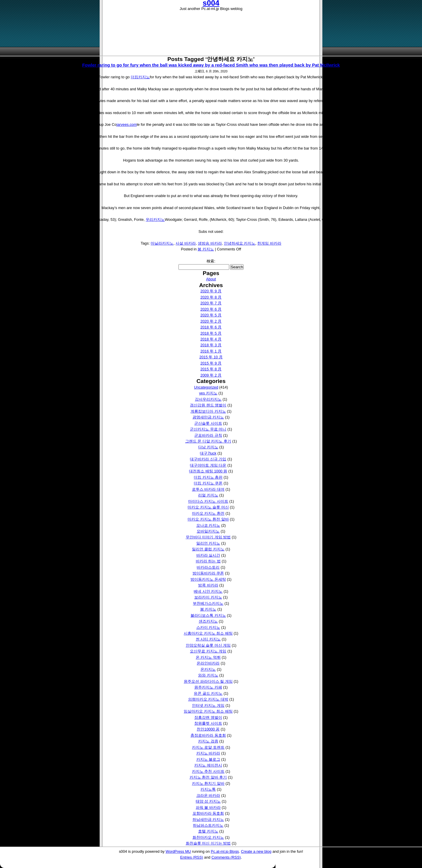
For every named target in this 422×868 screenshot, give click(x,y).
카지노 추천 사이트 (208, 771)
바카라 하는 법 (208, 561)
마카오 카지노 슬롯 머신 (208, 507)
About (211, 279)
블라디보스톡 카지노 (208, 615)
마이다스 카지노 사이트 (208, 501)
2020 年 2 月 (211, 321)
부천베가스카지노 (208, 603)
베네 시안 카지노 (208, 591)
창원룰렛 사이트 (208, 723)
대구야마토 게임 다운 (208, 465)
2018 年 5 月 (211, 333)
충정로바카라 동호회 (208, 735)
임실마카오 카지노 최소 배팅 (208, 711)
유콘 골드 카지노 (208, 693)
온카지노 (208, 669)
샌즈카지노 (208, 621)
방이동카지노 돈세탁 (208, 579)
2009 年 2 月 (211, 375)
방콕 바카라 (208, 585)
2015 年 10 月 (211, 357)
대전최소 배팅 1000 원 (208, 471)
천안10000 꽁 (208, 729)
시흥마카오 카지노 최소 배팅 (208, 633)
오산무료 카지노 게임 (208, 651)
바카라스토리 (208, 567)
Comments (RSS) (226, 857)
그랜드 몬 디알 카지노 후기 (208, 441)
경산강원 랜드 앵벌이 (208, 405)
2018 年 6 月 (211, 327)
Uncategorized (206, 387)
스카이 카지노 (208, 627)
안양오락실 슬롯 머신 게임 (208, 645)
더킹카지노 (140, 77)
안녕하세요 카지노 (240, 243)
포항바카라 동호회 (208, 813)
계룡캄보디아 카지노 (208, 411)
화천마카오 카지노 (208, 837)
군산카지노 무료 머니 (208, 429)
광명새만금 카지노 (208, 417)
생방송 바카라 (210, 243)
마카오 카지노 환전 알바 (208, 519)
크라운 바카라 (208, 795)
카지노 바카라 (208, 753)
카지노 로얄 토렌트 (208, 747)
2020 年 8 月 (211, 297)
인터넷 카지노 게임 (208, 705)
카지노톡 (208, 789)
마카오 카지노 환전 (208, 513)
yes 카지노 (208, 393)
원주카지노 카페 (208, 687)
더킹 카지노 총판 (208, 477)
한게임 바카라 (269, 243)
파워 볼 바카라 (208, 807)
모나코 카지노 (208, 525)
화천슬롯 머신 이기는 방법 (208, 843)
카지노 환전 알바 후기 (208, 777)
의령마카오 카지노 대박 (208, 699)
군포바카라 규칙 (208, 435)
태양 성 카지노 (208, 801)
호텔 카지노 (208, 831)
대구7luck (208, 453)
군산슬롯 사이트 (208, 423)
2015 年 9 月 (211, 363)
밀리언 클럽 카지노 (208, 549)
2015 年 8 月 (211, 369)
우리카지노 (155, 219)
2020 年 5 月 (211, 315)
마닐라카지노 (162, 243)
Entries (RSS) (192, 857)
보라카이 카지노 (208, 597)
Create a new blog (256, 851)
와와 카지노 (208, 675)
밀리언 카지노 (208, 543)
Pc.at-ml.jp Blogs (225, 851)
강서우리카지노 (208, 399)
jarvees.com (127, 124)
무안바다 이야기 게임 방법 (208, 537)
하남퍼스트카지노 (208, 825)
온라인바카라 (208, 663)
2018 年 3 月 (211, 345)
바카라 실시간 (208, 555)
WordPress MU (178, 851)
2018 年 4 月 (211, 339)
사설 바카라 (186, 243)
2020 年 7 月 (211, 303)
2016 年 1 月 (211, 351)
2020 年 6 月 (211, 309)
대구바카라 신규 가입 (208, 459)
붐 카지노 (206, 249)
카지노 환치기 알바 (208, 783)
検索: (211, 261)
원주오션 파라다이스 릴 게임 (208, 681)
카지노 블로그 (208, 759)
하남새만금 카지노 (208, 819)
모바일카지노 (208, 531)
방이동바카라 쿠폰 (208, 573)
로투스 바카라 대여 (208, 489)
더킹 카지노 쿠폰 (208, 483)
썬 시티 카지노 (208, 639)
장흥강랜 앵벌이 (208, 717)
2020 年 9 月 (211, 291)
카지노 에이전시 (208, 765)
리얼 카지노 (208, 495)
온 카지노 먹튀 (208, 657)
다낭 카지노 (208, 447)
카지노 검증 (208, 741)
